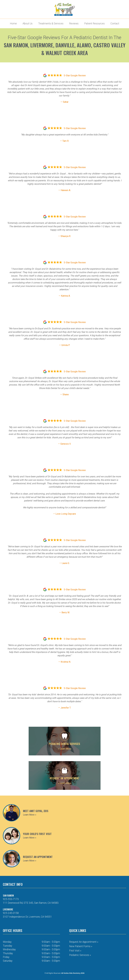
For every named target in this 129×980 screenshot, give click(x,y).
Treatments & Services (51, 24)
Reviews (74, 24)
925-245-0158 (11, 913)
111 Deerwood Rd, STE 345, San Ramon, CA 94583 (31, 903)
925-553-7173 (11, 899)
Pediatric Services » (80, 955)
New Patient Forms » (81, 946)
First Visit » (75, 951)
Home (13, 24)
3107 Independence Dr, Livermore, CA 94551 (27, 917)
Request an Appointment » (84, 942)
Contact (115, 24)
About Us (28, 24)
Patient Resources (94, 24)
